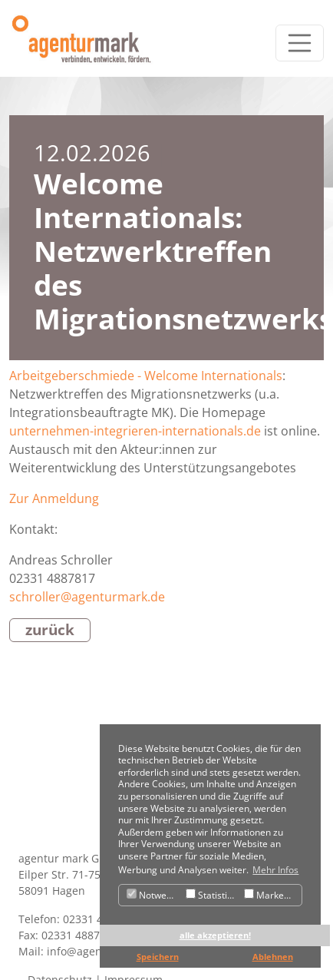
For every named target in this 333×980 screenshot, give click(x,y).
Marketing (272, 895)
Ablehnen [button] (273, 957)
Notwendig (154, 895)
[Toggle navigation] (300, 43)
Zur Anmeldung (54, 498)
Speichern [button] (158, 957)
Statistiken (213, 895)
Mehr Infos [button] (275, 870)
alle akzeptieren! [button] (215, 935)
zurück (50, 629)
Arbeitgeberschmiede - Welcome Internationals (146, 376)
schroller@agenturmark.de (87, 597)
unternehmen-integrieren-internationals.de (135, 431)
